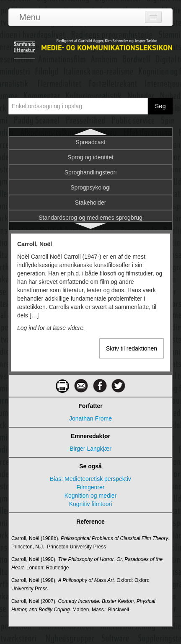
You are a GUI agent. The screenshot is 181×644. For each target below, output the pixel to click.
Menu (30, 17)
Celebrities (90, 190)
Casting (90, 175)
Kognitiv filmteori (91, 504)
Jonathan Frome (90, 418)
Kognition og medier (91, 496)
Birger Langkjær (90, 449)
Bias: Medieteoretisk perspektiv (90, 479)
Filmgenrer (91, 487)
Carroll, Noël (90, 145)
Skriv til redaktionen (132, 348)
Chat (90, 221)
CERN (90, 205)
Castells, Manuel (90, 160)
